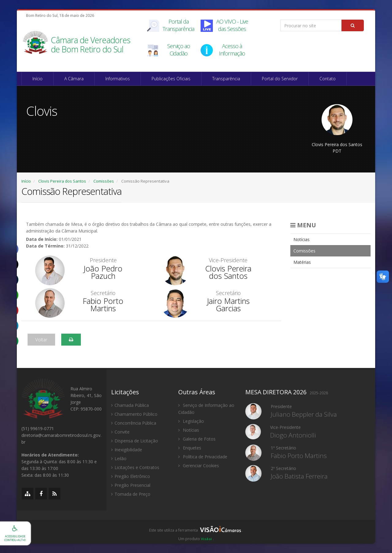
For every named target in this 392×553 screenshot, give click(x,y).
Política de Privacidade (203, 457)
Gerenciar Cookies (199, 466)
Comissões (104, 181)
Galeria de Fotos (197, 439)
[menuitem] (331, 239)
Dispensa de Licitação (135, 441)
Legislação (191, 421)
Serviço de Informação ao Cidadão (206, 409)
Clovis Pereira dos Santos (62, 181)
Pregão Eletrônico (131, 476)
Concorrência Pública (134, 423)
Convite (120, 432)
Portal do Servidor (280, 79)
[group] (196, 532)
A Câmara (74, 79)
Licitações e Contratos (135, 467)
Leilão (119, 458)
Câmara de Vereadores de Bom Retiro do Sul (90, 45)
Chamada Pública (130, 405)
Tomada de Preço (131, 494)
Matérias (302, 262)
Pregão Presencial (131, 485)
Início (38, 79)
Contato (328, 79)
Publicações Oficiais (171, 79)
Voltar (41, 339)
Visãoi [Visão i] (206, 539)
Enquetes (190, 448)
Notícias (302, 239)
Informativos (118, 79)
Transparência (226, 79)
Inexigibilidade (127, 450)
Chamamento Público (134, 414)
